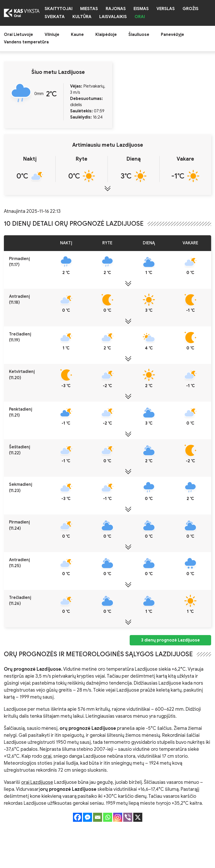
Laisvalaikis (113, 17)
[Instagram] (118, 817)
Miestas (89, 9)
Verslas (166, 9)
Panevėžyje (172, 35)
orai (47, 756)
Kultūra (82, 17)
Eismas (141, 9)
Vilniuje (52, 35)
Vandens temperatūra (26, 42)
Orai (140, 17)
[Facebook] (77, 817)
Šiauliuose (139, 35)
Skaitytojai (59, 9)
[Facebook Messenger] (88, 817)
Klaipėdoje (106, 35)
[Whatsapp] (108, 817)
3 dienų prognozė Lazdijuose (170, 640)
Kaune (77, 35)
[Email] (98, 817)
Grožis (191, 9)
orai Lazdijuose (37, 782)
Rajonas (116, 9)
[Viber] (128, 817)
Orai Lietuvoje (18, 35)
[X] (138, 817)
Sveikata (55, 17)
